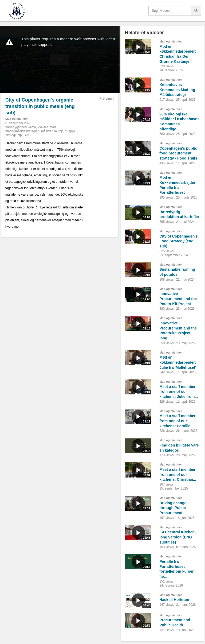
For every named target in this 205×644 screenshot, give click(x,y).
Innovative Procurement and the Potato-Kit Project (178, 299)
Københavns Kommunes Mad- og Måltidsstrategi (177, 90)
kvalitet (43, 127)
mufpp (59, 131)
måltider (47, 131)
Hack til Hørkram (174, 600)
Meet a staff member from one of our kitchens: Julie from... (179, 392)
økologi (11, 135)
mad (52, 127)
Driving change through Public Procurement (173, 508)
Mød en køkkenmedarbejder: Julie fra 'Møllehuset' (178, 362)
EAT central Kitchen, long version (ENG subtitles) (178, 537)
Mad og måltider (17, 119)
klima (32, 127)
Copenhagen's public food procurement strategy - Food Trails (178, 153)
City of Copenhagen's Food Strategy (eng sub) (178, 241)
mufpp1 (70, 131)
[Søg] (196, 11)
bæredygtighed (16, 127)
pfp (20, 135)
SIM (27, 135)
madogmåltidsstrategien (22, 131)
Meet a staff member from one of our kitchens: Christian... (178, 474)
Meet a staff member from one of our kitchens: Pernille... (177, 421)
